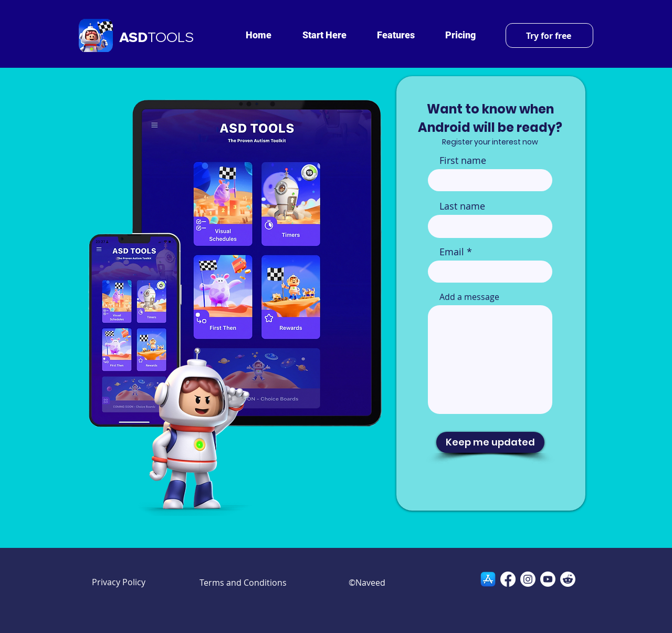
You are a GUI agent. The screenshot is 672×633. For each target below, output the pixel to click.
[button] (324, 35)
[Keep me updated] (490, 442)
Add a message (469, 297)
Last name (462, 206)
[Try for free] (549, 35)
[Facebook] (508, 579)
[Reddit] (568, 579)
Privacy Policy (119, 582)
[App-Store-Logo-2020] (488, 579)
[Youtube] (548, 579)
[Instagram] (528, 579)
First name (463, 160)
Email (452, 252)
